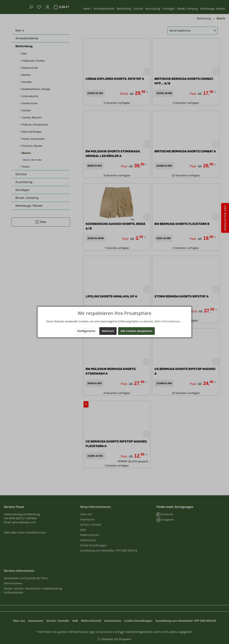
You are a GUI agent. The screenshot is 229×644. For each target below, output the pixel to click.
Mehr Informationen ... (168, 321)
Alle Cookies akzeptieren (136, 331)
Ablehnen (108, 331)
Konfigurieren (86, 331)
